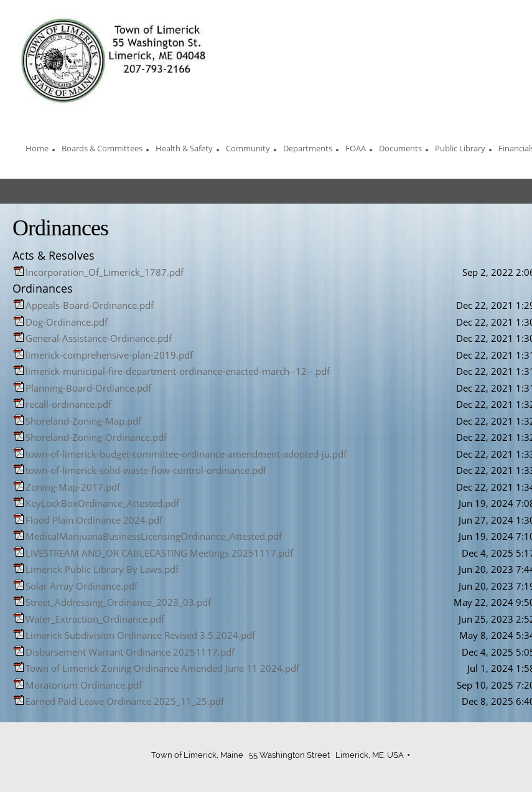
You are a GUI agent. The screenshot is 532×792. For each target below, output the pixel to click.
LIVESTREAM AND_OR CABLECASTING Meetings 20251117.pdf (159, 553)
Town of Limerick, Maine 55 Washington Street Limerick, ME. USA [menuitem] (278, 755)
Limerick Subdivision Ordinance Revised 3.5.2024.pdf (140, 635)
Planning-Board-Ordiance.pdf (88, 388)
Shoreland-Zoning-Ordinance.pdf (96, 437)
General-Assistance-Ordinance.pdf (99, 338)
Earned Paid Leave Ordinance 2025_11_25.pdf (125, 701)
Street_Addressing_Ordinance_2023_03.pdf (118, 602)
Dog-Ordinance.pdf (67, 322)
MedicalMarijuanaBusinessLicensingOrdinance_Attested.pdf (154, 536)
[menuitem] (37, 150)
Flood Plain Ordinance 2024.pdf (94, 520)
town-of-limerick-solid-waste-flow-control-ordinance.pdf (146, 470)
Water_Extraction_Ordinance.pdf (95, 619)
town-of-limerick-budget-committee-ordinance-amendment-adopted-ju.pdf (186, 454)
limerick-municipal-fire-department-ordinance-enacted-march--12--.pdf (178, 371)
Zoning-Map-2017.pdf (73, 487)
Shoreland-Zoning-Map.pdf (83, 421)
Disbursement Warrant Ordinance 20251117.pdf (130, 652)
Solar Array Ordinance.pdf (82, 586)
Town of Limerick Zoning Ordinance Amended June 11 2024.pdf (162, 668)
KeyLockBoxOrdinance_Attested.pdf (102, 503)
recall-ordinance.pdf (68, 404)
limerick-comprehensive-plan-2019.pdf (109, 355)
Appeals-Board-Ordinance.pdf (90, 305)
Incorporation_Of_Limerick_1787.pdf (105, 272)
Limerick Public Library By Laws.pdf (102, 569)
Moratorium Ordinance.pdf (84, 685)
